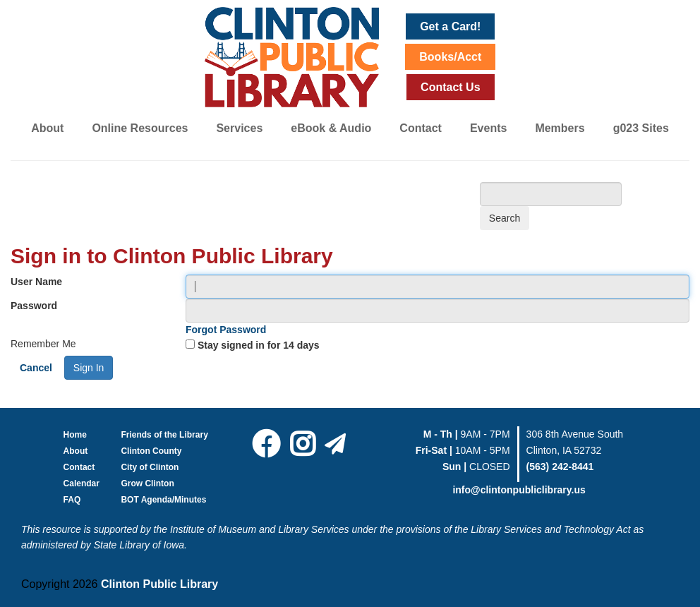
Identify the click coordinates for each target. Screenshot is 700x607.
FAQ (72, 500)
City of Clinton (150, 467)
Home (75, 435)
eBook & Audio (331, 128)
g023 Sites (641, 128)
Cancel (36, 368)
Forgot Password (226, 330)
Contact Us (450, 87)
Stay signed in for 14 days (259, 345)
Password (34, 306)
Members (560, 128)
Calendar (82, 483)
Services (239, 128)
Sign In (89, 368)
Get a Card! (450, 26)
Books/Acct (450, 57)
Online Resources (140, 128)
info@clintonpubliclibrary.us (519, 490)
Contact (421, 128)
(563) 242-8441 (560, 467)
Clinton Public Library (159, 584)
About (47, 128)
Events (488, 128)
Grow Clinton (147, 483)
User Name (36, 282)
